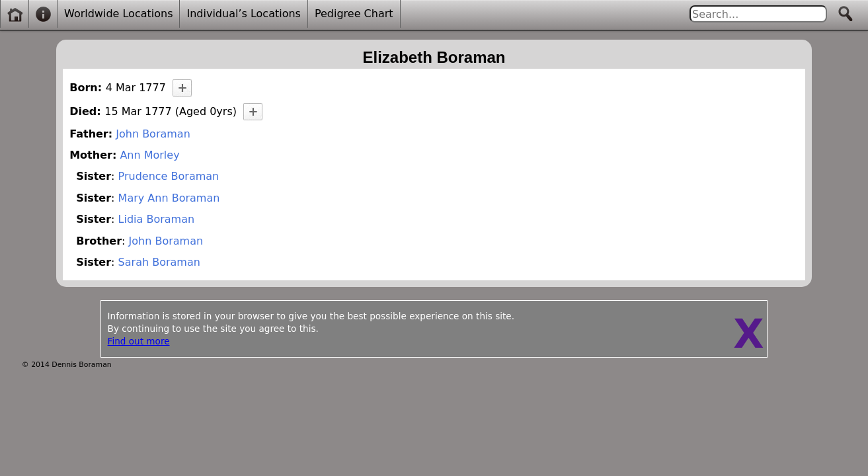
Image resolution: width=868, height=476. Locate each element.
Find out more (139, 341)
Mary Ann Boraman (169, 198)
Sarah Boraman (159, 262)
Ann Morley (149, 155)
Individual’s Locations (243, 14)
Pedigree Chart (354, 14)
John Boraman (153, 134)
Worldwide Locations (118, 14)
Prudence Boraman (169, 176)
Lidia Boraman (157, 219)
